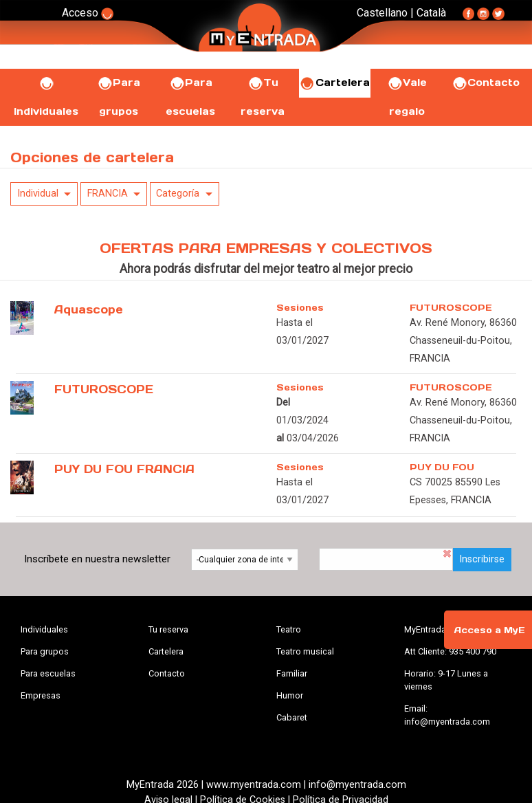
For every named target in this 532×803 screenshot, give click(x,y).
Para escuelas (48, 673)
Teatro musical (305, 651)
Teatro (289, 629)
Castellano (382, 13)
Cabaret (292, 717)
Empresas (41, 695)
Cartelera (335, 82)
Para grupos (45, 651)
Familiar (292, 673)
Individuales (44, 629)
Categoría (178, 194)
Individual (38, 194)
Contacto (486, 82)
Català (431, 13)
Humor (290, 695)
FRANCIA (108, 194)
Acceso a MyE (489, 630)
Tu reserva (168, 629)
